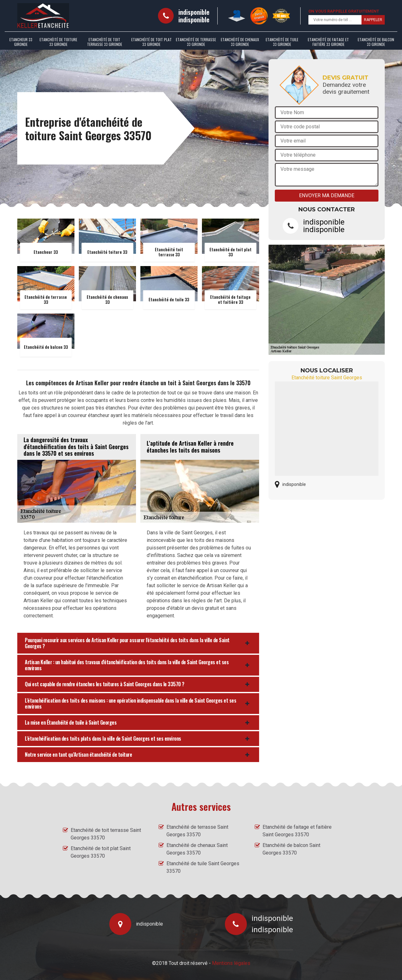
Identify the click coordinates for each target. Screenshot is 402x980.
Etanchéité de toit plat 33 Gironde (152, 42)
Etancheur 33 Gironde (21, 42)
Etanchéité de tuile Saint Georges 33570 (203, 867)
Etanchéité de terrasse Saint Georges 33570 (197, 831)
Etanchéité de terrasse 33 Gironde (196, 42)
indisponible (194, 12)
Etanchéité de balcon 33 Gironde (376, 42)
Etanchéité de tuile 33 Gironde (282, 42)
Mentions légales (231, 963)
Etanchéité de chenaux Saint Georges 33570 (197, 849)
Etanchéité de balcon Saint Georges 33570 (291, 849)
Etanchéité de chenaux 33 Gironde (240, 42)
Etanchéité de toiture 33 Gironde (58, 42)
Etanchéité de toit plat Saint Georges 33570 (101, 852)
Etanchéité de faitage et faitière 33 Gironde (328, 42)
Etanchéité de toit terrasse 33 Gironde (105, 42)
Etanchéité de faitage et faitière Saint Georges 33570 (297, 831)
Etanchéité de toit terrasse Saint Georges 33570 (106, 834)
